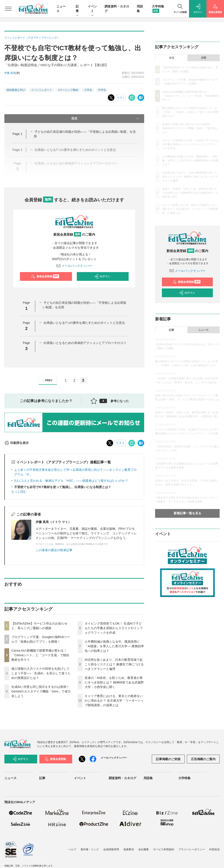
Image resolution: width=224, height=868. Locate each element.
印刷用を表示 (17, 443)
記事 (77, 9)
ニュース (203, 330)
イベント (92, 9)
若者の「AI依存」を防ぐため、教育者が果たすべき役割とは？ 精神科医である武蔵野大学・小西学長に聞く (114, 682)
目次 (106, 119)
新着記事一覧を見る (187, 513)
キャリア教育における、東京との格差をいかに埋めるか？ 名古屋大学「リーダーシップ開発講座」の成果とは (114, 701)
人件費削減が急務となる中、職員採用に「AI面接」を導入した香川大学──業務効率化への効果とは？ (114, 646)
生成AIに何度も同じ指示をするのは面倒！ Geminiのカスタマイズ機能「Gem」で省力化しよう (41, 691)
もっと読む (19, 492)
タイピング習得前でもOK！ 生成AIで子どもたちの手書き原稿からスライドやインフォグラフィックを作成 (114, 628)
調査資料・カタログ (122, 778)
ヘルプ (72, 849)
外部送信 (214, 849)
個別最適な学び (16, 90)
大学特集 (184, 778)
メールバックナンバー (74, 266)
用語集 (148, 778)
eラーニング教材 (68, 90)
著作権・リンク (90, 849)
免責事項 (129, 849)
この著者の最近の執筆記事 (54, 550)
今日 (171, 58)
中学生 (102, 90)
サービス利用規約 (164, 849)
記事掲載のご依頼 (168, 759)
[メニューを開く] (8, 9)
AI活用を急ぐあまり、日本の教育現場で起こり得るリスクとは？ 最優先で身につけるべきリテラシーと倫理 (114, 664)
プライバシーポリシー (192, 849)
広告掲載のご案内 (203, 759)
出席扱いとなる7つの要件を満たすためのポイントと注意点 (84, 323)
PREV (47, 381)
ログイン (102, 276)
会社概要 (143, 849)
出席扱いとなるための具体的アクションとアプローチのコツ (85, 343)
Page (17, 134)
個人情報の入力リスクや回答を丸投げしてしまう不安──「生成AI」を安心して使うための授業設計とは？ (41, 673)
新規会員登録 (45, 276)
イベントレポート (42, 90)
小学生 (88, 90)
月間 (203, 58)
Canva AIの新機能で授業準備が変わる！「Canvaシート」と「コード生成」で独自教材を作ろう (40, 655)
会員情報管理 (111, 849)
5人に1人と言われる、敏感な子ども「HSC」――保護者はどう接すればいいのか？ (71, 481)
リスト (121, 98)
